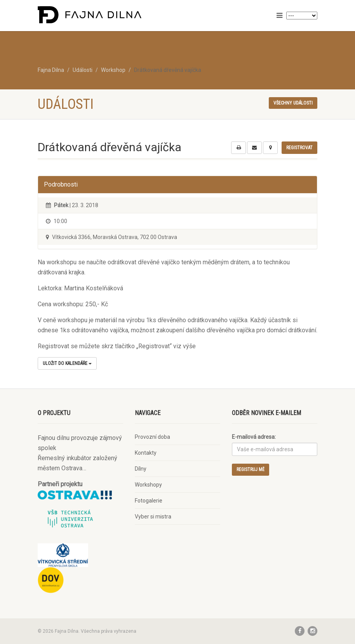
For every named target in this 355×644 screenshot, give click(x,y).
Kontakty (146, 453)
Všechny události (293, 103)
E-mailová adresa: (254, 437)
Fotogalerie (149, 501)
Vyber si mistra (153, 517)
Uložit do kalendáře (67, 363)
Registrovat (299, 148)
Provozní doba (152, 437)
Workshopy (148, 485)
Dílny (141, 469)
